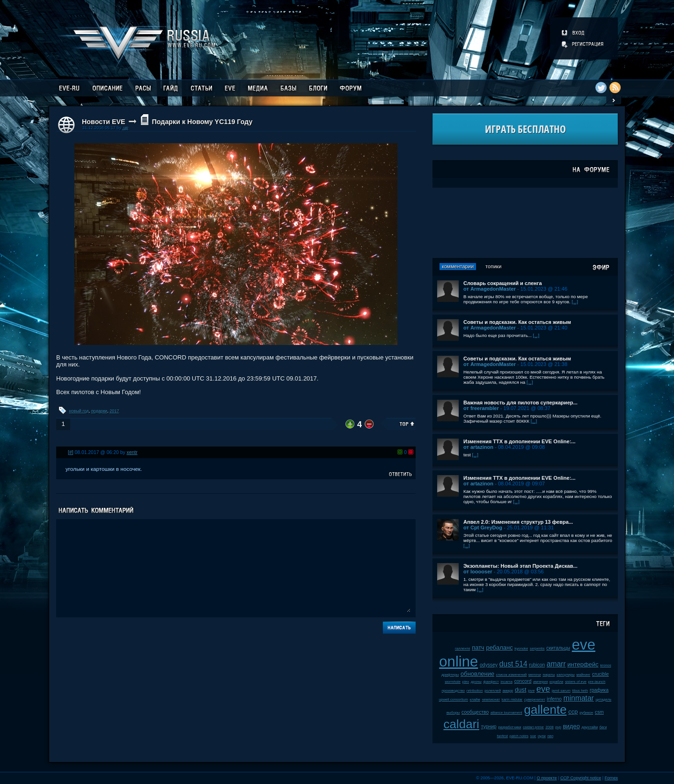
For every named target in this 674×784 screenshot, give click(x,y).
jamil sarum (561, 691)
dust (521, 690)
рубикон (586, 713)
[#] (71, 452)
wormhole (453, 682)
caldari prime (533, 727)
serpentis (537, 648)
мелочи (535, 675)
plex (466, 682)
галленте (463, 648)
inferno (554, 699)
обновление (477, 674)
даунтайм (590, 727)
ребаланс (500, 648)
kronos (605, 665)
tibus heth (580, 691)
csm (599, 712)
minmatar (579, 698)
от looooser (478, 572)
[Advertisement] (525, 223)
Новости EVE (104, 122)
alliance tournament (506, 713)
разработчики (509, 727)
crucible (601, 674)
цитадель (603, 700)
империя (540, 682)
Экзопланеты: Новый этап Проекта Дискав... (520, 566)
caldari (461, 724)
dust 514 (513, 664)
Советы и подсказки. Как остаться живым (517, 322)
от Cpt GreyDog (483, 528)
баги (603, 727)
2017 (114, 411)
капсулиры (566, 675)
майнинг (584, 675)
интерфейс (583, 664)
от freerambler (481, 408)
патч (478, 648)
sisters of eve (576, 682)
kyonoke (521, 648)
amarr (556, 664)
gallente (546, 710)
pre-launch (597, 682)
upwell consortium (454, 700)
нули (542, 736)
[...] (575, 302)
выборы (453, 713)
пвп (551, 736)
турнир (489, 727)
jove (531, 691)
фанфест (491, 682)
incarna (506, 682)
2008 (549, 727)
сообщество (475, 712)
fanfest (502, 736)
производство (453, 691)
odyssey (489, 665)
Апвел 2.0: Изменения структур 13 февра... (518, 522)
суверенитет (535, 700)
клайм (475, 700)
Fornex (611, 778)
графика (599, 690)
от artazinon (478, 447)
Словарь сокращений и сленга (503, 283)
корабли (557, 682)
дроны (476, 682)
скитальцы (558, 648)
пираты (549, 675)
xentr (132, 452)
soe (533, 736)
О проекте (547, 778)
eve (543, 689)
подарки (99, 411)
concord (523, 681)
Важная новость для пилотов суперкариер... (520, 403)
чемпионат (491, 700)
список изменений (512, 675)
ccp (573, 712)
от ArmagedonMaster (490, 289)
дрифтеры (450, 675)
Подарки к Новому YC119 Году (202, 122)
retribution (475, 691)
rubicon (537, 665)
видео (571, 726)
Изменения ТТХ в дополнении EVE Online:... (520, 441)
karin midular (512, 700)
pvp (558, 727)
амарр (508, 691)
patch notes (519, 736)
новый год (79, 411)
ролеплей (493, 691)
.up (125, 128)
